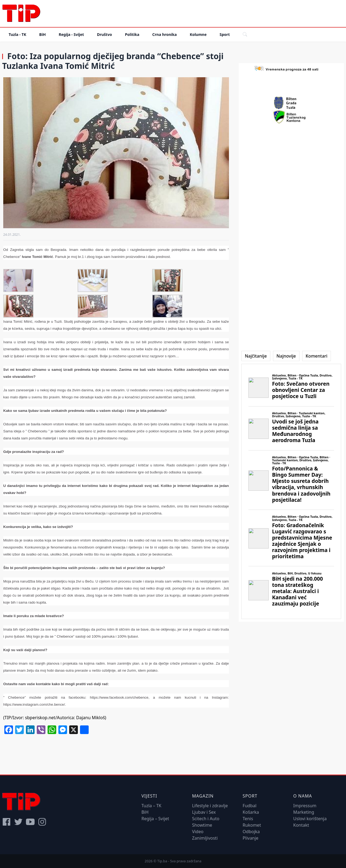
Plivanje (251, 838)
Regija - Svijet (71, 34)
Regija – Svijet (155, 819)
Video (198, 832)
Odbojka (251, 832)
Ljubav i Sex (204, 812)
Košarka (251, 812)
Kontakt (301, 825)
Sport (225, 34)
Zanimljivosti (205, 838)
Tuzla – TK (151, 806)
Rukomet (252, 825)
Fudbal (250, 806)
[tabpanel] (291, 491)
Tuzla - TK (17, 34)
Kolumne (198, 34)
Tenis (248, 819)
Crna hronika (164, 34)
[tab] (256, 356)
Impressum (305, 806)
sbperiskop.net (39, 718)
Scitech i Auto (206, 819)
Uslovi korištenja (310, 819)
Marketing (304, 812)
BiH (42, 34)
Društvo (104, 34)
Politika (132, 34)
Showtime (202, 825)
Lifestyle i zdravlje (210, 806)
